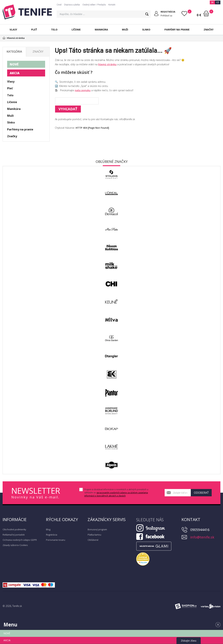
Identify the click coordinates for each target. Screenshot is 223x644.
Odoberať (201, 493)
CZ (218, 2)
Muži (125, 30)
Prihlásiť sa (167, 15)
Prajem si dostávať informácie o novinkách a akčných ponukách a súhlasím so (116, 493)
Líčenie (76, 30)
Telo (54, 30)
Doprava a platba (72, 5)
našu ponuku (83, 90)
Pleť (34, 30)
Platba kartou (94, 535)
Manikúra (101, 30)
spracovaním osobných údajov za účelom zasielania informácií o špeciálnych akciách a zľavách (116, 494)
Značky (209, 30)
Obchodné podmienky (14, 529)
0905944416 (200, 530)
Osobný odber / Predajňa (94, 5)
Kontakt (112, 5)
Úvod (59, 5)
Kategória (14, 52)
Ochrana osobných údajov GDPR (20, 540)
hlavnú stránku (107, 64)
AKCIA (15, 73)
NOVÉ (14, 64)
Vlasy (13, 30)
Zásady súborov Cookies (15, 545)
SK (212, 2)
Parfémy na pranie (177, 30)
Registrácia (52, 535)
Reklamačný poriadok (14, 535)
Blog (48, 529)
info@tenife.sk (202, 537)
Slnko (146, 30)
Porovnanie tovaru (56, 540)
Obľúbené (93, 540)
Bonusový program (97, 529)
